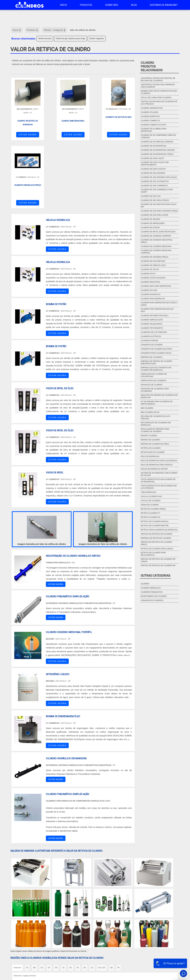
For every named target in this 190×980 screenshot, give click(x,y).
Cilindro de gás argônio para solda (159, 177)
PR (56, 900)
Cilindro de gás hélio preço (155, 200)
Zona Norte (35, 927)
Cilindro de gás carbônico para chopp (70, 39)
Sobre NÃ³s (157, 954)
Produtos (86, 5)
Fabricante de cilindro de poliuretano (154, 375)
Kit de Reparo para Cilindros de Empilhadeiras (157, 403)
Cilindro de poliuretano (153, 261)
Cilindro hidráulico (151, 588)
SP (49, 900)
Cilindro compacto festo (153, 125)
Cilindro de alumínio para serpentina (153, 130)
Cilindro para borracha (153, 299)
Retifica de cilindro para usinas (157, 549)
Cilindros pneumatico (152, 592)
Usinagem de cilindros (152, 600)
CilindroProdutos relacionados (152, 66)
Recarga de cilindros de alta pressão (155, 417)
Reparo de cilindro (150, 440)
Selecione (17, 900)
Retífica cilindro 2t (151, 513)
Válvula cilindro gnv (151, 496)
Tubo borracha (149, 492)
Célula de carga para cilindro (156, 98)
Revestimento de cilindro (154, 596)
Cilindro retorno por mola (155, 316)
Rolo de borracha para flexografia (159, 461)
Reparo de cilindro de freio (155, 444)
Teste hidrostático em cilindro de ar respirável (158, 481)
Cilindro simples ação (152, 320)
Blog (134, 5)
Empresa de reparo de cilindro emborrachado (156, 362)
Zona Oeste (48, 927)
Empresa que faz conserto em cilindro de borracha (156, 369)
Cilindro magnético (97, 39)
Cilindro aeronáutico (152, 108)
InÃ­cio (132, 954)
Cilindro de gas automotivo (155, 181)
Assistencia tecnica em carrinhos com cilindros (158, 86)
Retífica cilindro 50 (150, 517)
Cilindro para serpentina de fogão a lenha (159, 304)
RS (71, 900)
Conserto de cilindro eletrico (156, 349)
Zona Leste (74, 927)
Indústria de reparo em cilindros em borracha (159, 396)
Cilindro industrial (151, 282)
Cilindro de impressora (153, 223)
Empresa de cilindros (152, 357)
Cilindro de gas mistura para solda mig (159, 206)
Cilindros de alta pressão (154, 332)
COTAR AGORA (26, 135)
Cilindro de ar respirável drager (158, 150)
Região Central (19, 927)
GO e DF (102, 900)
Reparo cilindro (149, 436)
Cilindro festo (148, 274)
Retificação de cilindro (153, 452)
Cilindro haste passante (153, 278)
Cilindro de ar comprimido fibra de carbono (158, 136)
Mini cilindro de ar (150, 412)
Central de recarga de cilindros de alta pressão (159, 103)
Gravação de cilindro (152, 385)
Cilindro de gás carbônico (154, 186)
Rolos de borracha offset (154, 469)
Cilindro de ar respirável (154, 146)
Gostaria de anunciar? (164, 5)
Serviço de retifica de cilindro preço (156, 543)
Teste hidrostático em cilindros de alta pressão (159, 487)
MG (34, 900)
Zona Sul (61, 927)
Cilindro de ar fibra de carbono (157, 142)
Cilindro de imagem (150, 219)
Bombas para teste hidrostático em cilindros (159, 92)
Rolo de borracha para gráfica (157, 465)
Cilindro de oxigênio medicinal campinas (156, 252)
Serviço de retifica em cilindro (157, 534)
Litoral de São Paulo (111, 927)
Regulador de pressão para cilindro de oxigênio (155, 430)
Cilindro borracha (45, 39)
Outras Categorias (155, 576)
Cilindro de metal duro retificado (158, 232)
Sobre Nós (112, 5)
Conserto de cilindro (152, 345)
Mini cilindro (147, 408)
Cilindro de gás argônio (153, 173)
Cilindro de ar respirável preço (157, 154)
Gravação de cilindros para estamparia (155, 390)
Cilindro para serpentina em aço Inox (157, 310)
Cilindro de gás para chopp (155, 215)
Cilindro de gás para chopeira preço (159, 211)
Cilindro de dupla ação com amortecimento (155, 164)
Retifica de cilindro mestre (155, 526)
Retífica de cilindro (151, 448)
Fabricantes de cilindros (153, 381)
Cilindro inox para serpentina (156, 286)
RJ (27, 900)
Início (63, 5)
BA (85, 900)
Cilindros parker (149, 341)
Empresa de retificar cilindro (156, 538)
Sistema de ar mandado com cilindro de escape (159, 474)
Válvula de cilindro (151, 501)
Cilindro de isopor (150, 228)
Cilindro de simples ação (153, 265)
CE (92, 900)
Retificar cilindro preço (153, 509)
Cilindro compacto (150, 121)
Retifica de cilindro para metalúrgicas (153, 554)
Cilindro (145, 584)
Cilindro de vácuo (150, 270)
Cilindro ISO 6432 (149, 290)
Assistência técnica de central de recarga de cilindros (158, 79)
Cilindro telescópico (152, 324)
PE (78, 900)
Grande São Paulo (91, 927)
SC (63, 900)
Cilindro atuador (149, 112)
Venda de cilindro (150, 505)
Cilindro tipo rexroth (152, 328)
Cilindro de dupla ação (152, 158)
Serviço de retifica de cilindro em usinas (158, 560)
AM (111, 900)
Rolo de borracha (150, 456)
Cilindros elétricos (151, 336)
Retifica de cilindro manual (155, 521)
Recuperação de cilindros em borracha (156, 424)
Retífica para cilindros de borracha (159, 530)
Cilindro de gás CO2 (151, 196)
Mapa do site (171, 954)
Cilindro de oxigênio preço (155, 257)
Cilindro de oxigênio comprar (156, 236)
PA (119, 900)
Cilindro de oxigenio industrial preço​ (157, 241)
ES (42, 900)
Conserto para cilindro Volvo (156, 353)
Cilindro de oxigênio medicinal (156, 246)
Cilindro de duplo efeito (153, 169)
